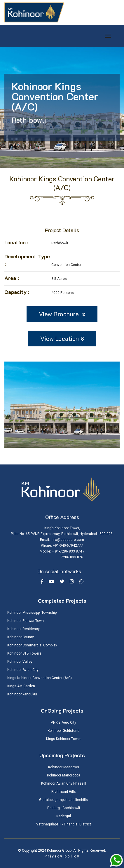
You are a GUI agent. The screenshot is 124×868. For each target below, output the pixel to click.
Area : (12, 278)
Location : (16, 242)
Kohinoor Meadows (64, 767)
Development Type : (27, 260)
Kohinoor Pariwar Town (26, 621)
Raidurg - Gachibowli (64, 808)
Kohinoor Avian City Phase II (64, 783)
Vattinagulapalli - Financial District (64, 824)
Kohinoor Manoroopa (64, 775)
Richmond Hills (64, 792)
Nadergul (64, 816)
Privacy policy (62, 856)
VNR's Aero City (63, 723)
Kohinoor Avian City (23, 670)
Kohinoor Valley (20, 662)
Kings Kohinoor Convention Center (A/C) (40, 678)
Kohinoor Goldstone (63, 731)
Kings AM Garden (21, 686)
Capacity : (17, 292)
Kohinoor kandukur (22, 694)
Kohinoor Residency (23, 629)
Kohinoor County (21, 637)
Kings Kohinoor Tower (63, 739)
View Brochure (62, 314)
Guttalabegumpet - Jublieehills (63, 800)
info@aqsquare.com (67, 540)
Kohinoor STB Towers (24, 653)
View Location (62, 338)
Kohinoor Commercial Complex (32, 645)
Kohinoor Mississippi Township (32, 613)
